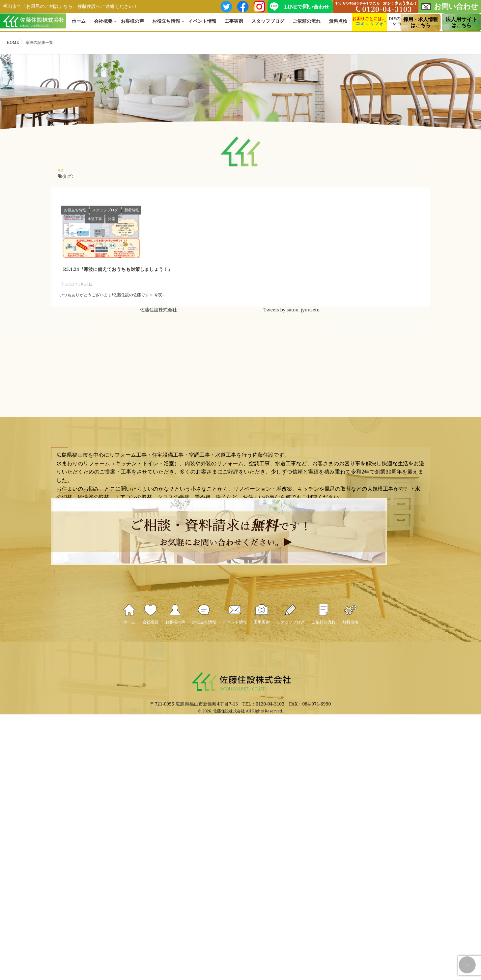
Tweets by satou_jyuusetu (292, 330)
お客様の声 (132, 25)
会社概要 (103, 25)
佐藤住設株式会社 (158, 330)
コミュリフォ (370, 27)
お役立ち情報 (166, 25)
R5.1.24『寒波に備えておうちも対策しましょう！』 (118, 289)
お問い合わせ (450, 6)
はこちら (421, 22)
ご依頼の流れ (307, 25)
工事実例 (234, 25)
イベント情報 (202, 25)
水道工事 (153, 210)
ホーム (79, 25)
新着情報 (132, 210)
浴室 (170, 210)
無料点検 (338, 25)
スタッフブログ (268, 25)
